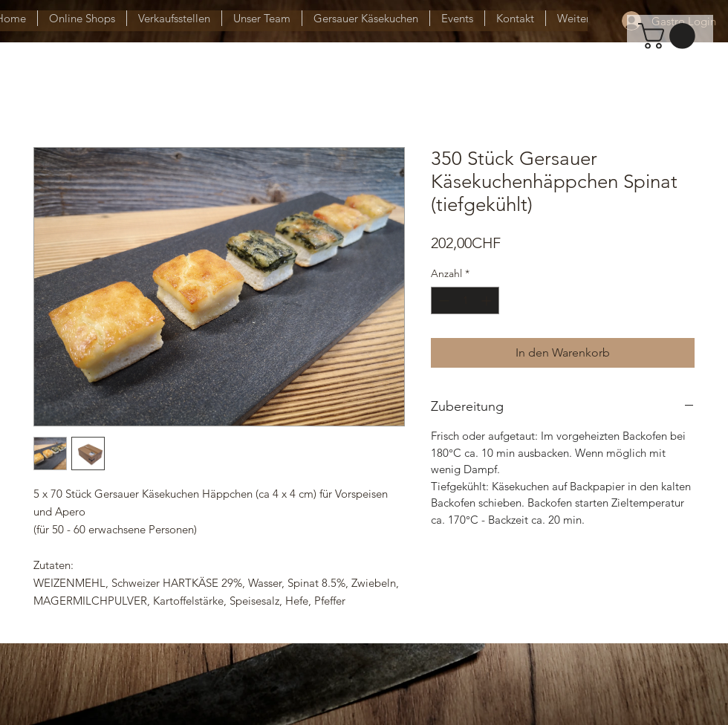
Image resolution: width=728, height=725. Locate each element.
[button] (670, 36)
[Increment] (488, 300)
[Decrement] (442, 300)
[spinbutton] (465, 300)
